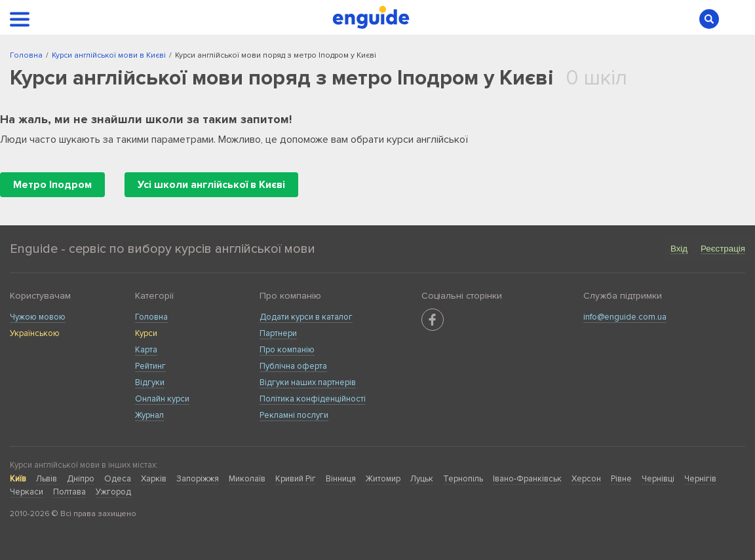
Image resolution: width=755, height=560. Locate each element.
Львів (47, 479)
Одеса (118, 479)
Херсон (586, 479)
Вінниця (341, 479)
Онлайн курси (162, 399)
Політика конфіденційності (313, 399)
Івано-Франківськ (527, 479)
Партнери (278, 333)
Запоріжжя (198, 479)
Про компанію (287, 350)
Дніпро (81, 479)
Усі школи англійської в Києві (211, 185)
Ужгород (113, 492)
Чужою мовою (38, 317)
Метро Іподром (52, 185)
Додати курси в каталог (306, 317)
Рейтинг (150, 366)
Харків (154, 479)
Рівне (621, 479)
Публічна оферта (293, 366)
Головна (151, 317)
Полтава (69, 492)
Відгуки (150, 383)
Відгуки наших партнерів (308, 383)
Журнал (149, 415)
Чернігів (700, 479)
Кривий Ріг (296, 479)
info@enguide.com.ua (625, 317)
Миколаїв (247, 479)
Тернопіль (463, 479)
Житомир (383, 479)
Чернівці (658, 479)
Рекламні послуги (294, 415)
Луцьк (422, 479)
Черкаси (27, 492)
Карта (146, 350)
